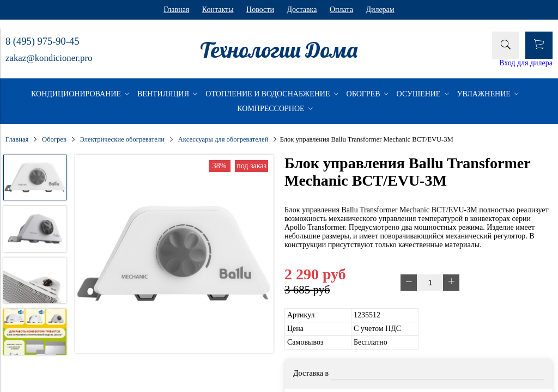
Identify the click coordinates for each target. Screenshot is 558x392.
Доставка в (311, 373)
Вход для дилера (526, 63)
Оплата (341, 10)
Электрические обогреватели (122, 139)
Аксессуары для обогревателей (223, 139)
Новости (260, 10)
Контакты (218, 10)
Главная (176, 10)
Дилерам (380, 10)
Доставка (302, 10)
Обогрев (54, 139)
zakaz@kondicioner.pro (49, 58)
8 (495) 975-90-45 (42, 41)
